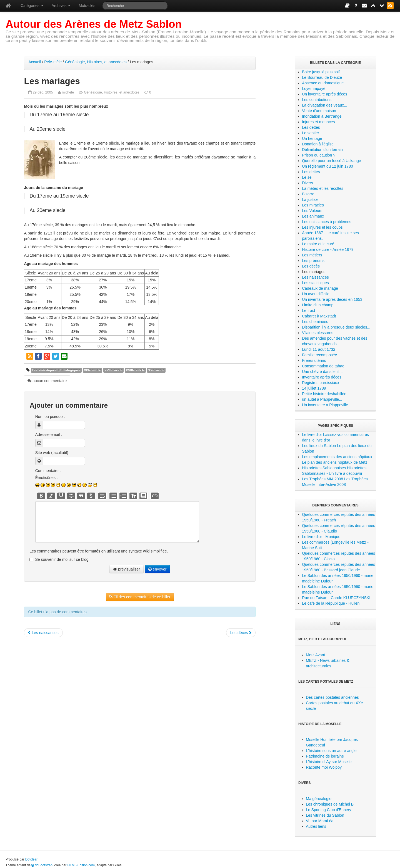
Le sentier (310, 133)
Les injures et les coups (322, 227)
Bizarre (308, 194)
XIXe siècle (92, 370)
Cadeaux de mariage (320, 288)
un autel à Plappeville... (322, 399)
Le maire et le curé (318, 244)
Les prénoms (313, 261)
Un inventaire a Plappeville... (327, 405)
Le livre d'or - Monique (321, 537)
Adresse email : (49, 435)
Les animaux (313, 216)
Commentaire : (48, 471)
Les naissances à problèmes (327, 222)
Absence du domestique (323, 83)
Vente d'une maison (319, 111)
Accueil (35, 62)
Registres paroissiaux (321, 383)
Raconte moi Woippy (324, 767)
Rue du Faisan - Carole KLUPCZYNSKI (336, 598)
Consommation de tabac (323, 366)
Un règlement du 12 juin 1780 (327, 166)
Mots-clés (87, 6)
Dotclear (31, 859)
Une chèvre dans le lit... (322, 372)
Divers (307, 183)
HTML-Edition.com (81, 865)
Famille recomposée (319, 355)
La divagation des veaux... (325, 105)
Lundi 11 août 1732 (319, 349)
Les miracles (313, 205)
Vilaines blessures (318, 333)
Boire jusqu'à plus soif (321, 72)
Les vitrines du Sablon (325, 815)
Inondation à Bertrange (322, 116)
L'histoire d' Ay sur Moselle (329, 762)
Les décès (241, 633)
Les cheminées (315, 322)
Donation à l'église (318, 144)
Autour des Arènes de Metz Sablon (94, 24)
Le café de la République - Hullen (331, 603)
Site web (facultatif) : (53, 453)
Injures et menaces (318, 122)
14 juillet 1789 (314, 388)
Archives (61, 6)
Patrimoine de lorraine (325, 756)
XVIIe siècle (113, 370)
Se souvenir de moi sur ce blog (62, 559)
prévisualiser (126, 569)
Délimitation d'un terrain (322, 150)
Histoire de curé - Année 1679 (328, 249)
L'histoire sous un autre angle (331, 751)
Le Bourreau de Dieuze (322, 77)
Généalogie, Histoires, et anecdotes (96, 62)
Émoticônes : (47, 478)
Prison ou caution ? (319, 155)
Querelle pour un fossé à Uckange (331, 161)
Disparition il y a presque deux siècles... (336, 327)
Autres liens (316, 826)
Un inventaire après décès (325, 94)
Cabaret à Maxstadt (319, 316)
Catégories (32, 6)
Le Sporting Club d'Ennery (328, 810)
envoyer (157, 569)
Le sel (307, 177)
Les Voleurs (312, 211)
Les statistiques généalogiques (56, 370)
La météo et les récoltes (323, 188)
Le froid (308, 311)
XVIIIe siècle (135, 370)
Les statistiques (315, 283)
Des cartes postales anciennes (332, 697)
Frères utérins (314, 360)
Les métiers (312, 255)
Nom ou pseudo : (50, 417)
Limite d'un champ (318, 305)
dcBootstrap (42, 865)
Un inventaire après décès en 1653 (332, 299)
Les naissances (43, 633)
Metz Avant (315, 655)
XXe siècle (156, 370)
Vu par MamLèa (320, 821)
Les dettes (311, 127)
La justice (310, 200)
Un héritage (312, 138)
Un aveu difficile (316, 294)
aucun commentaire (47, 381)
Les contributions (317, 100)
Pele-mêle (53, 62)
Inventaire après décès (322, 377)
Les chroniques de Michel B (330, 804)
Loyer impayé (314, 89)
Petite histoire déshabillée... (326, 394)
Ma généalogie (319, 799)
